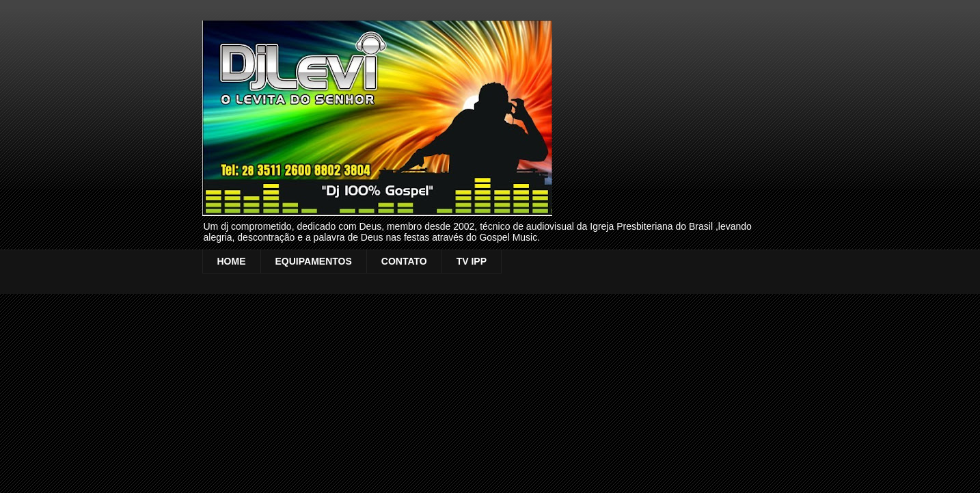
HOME (232, 261)
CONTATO (404, 261)
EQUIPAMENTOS (314, 261)
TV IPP (472, 261)
